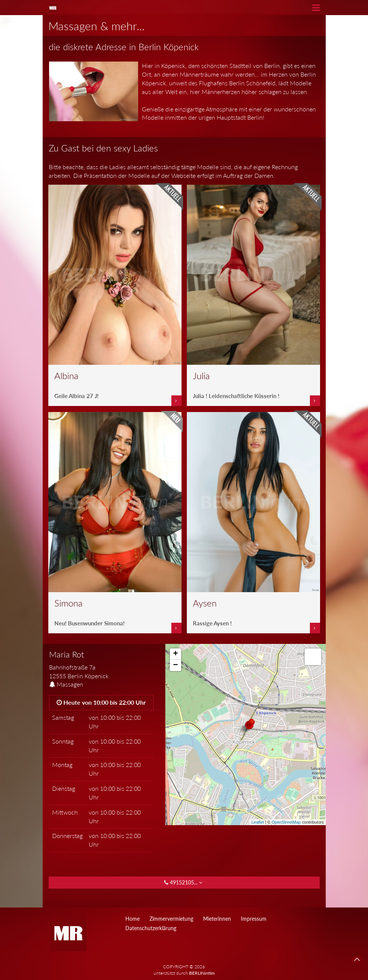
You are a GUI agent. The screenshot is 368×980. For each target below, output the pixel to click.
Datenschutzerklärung (151, 928)
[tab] (101, 665)
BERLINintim (202, 973)
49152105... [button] (184, 882)
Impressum (254, 919)
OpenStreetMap (286, 822)
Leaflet (258, 822)
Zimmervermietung (171, 919)
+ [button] (175, 654)
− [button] (175, 665)
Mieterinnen (217, 919)
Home (132, 919)
